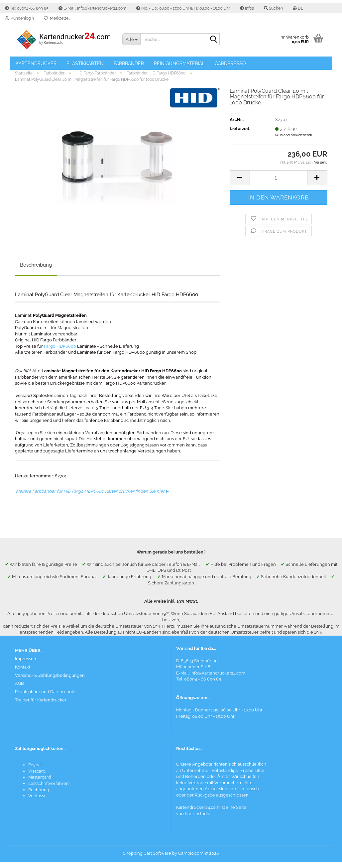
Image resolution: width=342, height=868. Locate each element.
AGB (19, 690)
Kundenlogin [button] (19, 18)
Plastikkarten (85, 63)
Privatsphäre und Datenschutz (45, 698)
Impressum (26, 665)
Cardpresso (230, 63)
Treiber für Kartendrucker (41, 706)
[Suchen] (213, 40)
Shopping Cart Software (147, 859)
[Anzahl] (278, 184)
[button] (298, 8)
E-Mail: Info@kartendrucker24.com (92, 8)
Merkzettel (57, 18)
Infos (247, 8)
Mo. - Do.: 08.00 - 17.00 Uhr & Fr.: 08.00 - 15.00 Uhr (183, 8)
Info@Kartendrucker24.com (218, 679)
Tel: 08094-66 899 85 (27, 8)
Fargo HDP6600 (60, 352)
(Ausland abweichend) (294, 141)
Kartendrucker (36, 63)
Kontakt (23, 673)
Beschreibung (36, 271)
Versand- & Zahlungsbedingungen (50, 681)
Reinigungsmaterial (179, 63)
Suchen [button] (273, 8)
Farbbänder (129, 63)
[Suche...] (131, 39)
